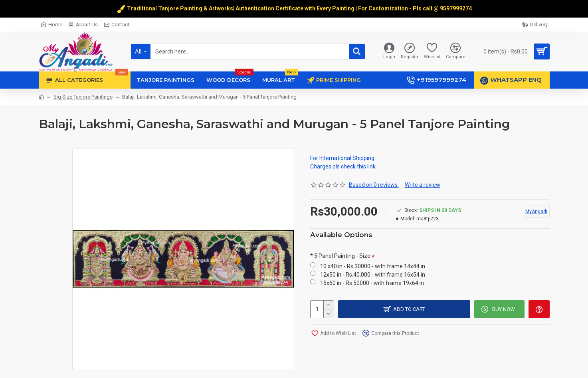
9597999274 (456, 8)
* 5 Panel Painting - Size (340, 256)
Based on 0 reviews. (374, 185)
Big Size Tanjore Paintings (83, 97)
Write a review (423, 185)
